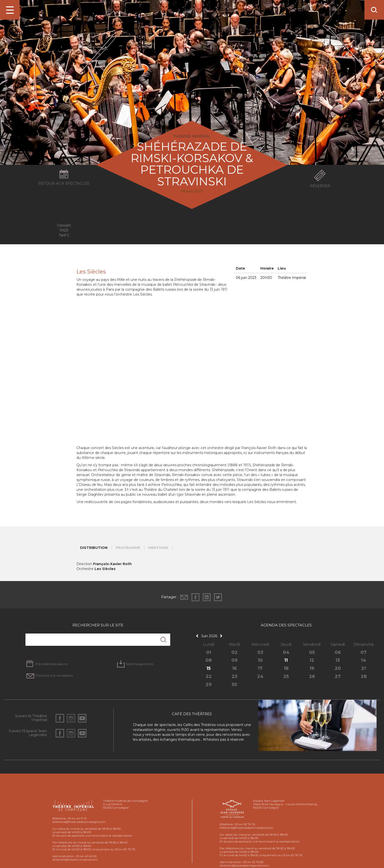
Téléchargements (140, 664)
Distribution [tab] (94, 548)
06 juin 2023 (246, 278)
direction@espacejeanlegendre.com (245, 865)
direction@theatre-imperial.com (75, 860)
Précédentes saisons (51, 664)
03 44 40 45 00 (86, 856)
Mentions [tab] (158, 548)
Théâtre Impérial (292, 278)
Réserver (320, 186)
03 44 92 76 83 (253, 862)
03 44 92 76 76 (245, 824)
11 (286, 660)
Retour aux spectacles (64, 183)
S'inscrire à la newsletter (54, 675)
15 (209, 668)
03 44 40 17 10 (77, 818)
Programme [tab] (128, 548)
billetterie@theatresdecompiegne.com (79, 822)
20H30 (266, 278)
